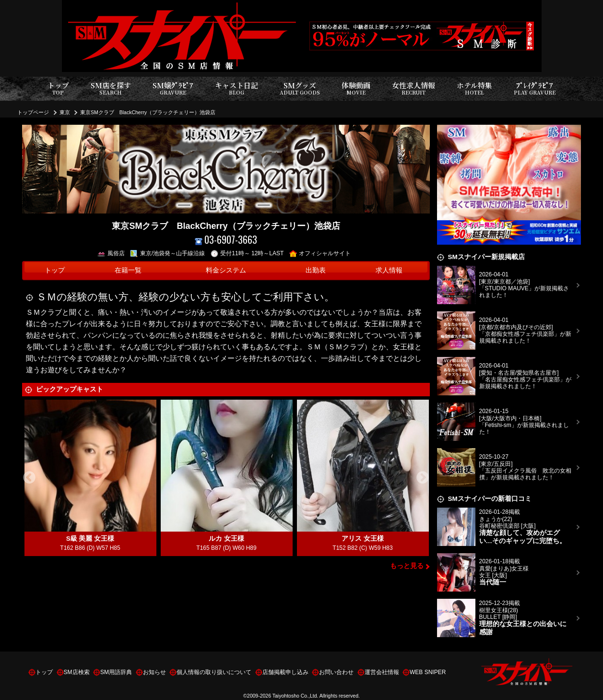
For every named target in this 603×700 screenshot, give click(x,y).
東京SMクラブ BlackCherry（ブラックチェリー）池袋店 (148, 112)
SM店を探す (111, 89)
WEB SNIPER (428, 672)
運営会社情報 (382, 672)
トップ (58, 89)
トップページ (33, 112)
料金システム (226, 270)
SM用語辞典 (116, 672)
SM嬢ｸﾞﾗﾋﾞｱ (173, 89)
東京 (65, 112)
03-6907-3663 (226, 240)
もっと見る (407, 566)
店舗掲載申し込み (285, 672)
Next (423, 478)
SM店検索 (77, 672)
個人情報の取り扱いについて (214, 672)
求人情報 (389, 270)
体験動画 (356, 89)
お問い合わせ (336, 672)
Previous (29, 478)
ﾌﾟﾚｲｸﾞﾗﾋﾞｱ (535, 89)
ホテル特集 (474, 89)
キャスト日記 (236, 89)
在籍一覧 (128, 270)
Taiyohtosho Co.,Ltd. (296, 696)
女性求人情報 (414, 89)
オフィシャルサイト (320, 253)
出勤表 (316, 270)
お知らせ (154, 672)
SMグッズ (300, 89)
